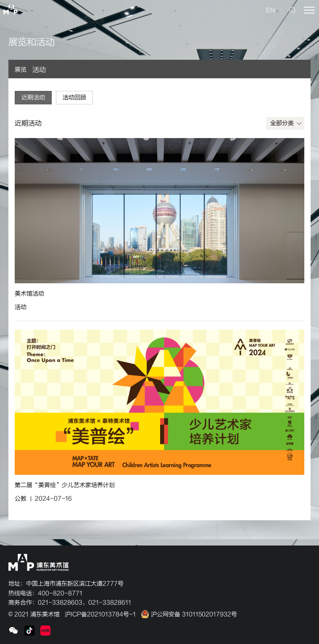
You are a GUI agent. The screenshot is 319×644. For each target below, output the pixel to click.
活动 (39, 70)
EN (270, 10)
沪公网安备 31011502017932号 (189, 614)
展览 (21, 70)
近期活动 (33, 97)
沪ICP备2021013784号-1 (100, 614)
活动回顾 (74, 97)
